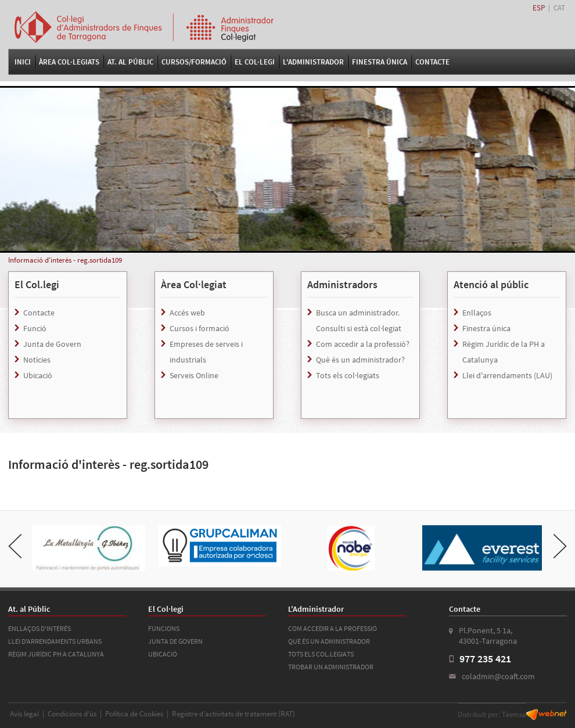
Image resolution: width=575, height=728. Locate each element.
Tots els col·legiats (348, 375)
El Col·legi (255, 62)
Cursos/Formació (194, 62)
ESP (539, 8)
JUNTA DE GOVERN (175, 641)
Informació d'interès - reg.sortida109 (65, 260)
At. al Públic (130, 62)
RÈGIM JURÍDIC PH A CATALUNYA (56, 654)
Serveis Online (194, 375)
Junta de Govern (52, 344)
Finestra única (486, 328)
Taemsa (514, 714)
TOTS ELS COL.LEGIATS (321, 654)
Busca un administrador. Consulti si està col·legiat (359, 320)
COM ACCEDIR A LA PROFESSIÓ (333, 628)
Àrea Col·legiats (69, 62)
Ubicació (38, 375)
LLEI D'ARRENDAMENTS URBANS (55, 641)
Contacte (432, 62)
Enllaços (477, 313)
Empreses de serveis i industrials (206, 352)
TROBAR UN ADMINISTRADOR (331, 667)
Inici (23, 62)
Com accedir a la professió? (363, 344)
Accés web (187, 313)
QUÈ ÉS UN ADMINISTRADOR (329, 641)
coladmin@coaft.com (498, 676)
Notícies (37, 360)
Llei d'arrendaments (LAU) (507, 375)
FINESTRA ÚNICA (380, 62)
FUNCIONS (164, 628)
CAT (559, 8)
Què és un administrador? (360, 360)
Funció (35, 328)
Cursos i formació (200, 328)
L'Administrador (313, 62)
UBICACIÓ (163, 654)
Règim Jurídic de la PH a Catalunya (504, 352)
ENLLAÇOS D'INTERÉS (39, 628)
